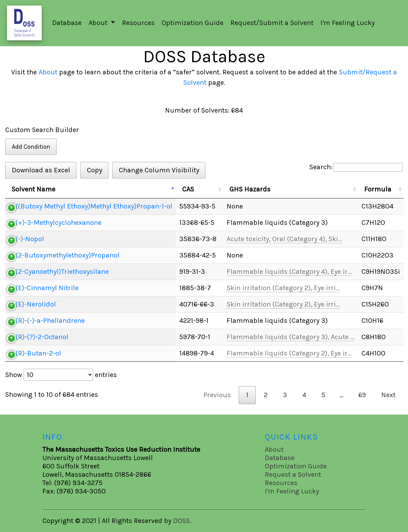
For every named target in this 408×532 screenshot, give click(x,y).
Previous (217, 395)
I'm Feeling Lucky (348, 23)
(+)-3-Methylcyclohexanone (59, 223)
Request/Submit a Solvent (272, 23)
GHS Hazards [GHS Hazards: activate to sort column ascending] (250, 189)
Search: (356, 167)
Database (67, 23)
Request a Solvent (293, 474)
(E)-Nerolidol (36, 304)
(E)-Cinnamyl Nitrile (47, 288)
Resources (138, 23)
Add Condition (31, 147)
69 (362, 395)
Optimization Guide (193, 23)
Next (388, 395)
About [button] (99, 23)
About (48, 72)
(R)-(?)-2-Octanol (42, 337)
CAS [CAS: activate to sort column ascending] (188, 189)
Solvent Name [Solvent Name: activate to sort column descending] (33, 189)
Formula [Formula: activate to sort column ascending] (378, 189)
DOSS (181, 521)
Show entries (61, 375)
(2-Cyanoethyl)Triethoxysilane (62, 272)
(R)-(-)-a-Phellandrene (50, 321)
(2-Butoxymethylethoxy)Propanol (68, 255)
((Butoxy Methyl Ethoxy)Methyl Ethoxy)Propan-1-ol (94, 206)
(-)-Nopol (30, 239)
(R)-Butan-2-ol (38, 353)
